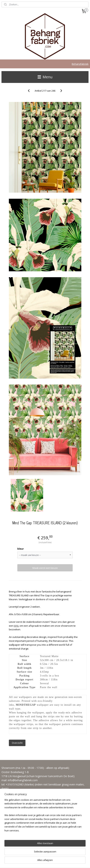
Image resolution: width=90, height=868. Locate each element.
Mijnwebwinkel (45, 861)
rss (49, 855)
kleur (21, 549)
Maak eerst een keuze (45, 568)
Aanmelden (11, 834)
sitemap (42, 855)
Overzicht (17, 743)
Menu (45, 77)
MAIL (16, 626)
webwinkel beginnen (63, 855)
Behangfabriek (80, 64)
